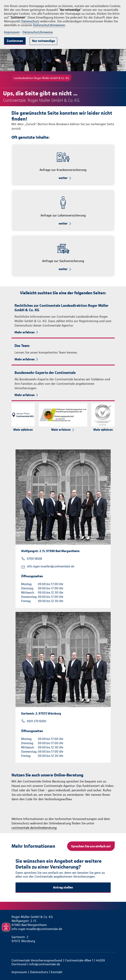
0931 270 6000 (36, 721)
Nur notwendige (43, 41)
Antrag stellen (63, 887)
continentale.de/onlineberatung (34, 828)
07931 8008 (34, 559)
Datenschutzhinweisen (49, 25)
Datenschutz (30, 21)
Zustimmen (15, 41)
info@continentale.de (45, 964)
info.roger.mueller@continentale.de (51, 566)
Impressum (12, 32)
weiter (63, 178)
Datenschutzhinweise (38, 32)
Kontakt (57, 972)
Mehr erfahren (25, 332)
